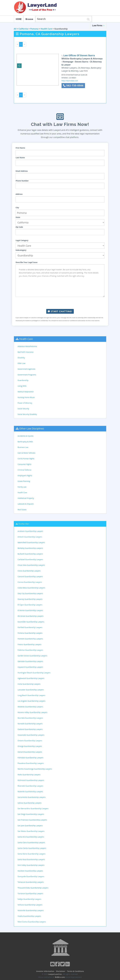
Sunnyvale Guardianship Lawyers (31, 876)
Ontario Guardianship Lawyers (30, 741)
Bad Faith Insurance (26, 352)
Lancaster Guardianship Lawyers (31, 690)
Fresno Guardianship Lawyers (30, 644)
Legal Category (22, 240)
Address (19, 194)
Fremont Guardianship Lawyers (30, 639)
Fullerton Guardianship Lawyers (30, 650)
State (18, 217)
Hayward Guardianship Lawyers (30, 667)
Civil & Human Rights (26, 459)
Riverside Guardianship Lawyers (30, 786)
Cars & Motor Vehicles (26, 453)
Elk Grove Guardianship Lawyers (31, 616)
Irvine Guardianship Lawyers (29, 684)
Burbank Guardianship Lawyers (30, 554)
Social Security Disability (27, 414)
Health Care (46, 29)
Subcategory (21, 250)
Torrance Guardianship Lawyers (30, 893)
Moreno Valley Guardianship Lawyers (33, 712)
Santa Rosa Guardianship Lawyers (31, 859)
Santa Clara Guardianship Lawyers (31, 842)
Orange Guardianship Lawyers (30, 746)
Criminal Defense (25, 470)
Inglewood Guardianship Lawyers (31, 678)
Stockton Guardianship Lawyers (30, 871)
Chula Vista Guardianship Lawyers (31, 565)
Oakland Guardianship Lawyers (30, 729)
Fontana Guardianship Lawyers (30, 633)
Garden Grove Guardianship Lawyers (32, 656)
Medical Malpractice (26, 392)
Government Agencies (26, 369)
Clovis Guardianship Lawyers (29, 571)
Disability (21, 358)
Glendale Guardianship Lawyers (30, 661)
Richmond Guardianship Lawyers (31, 780)
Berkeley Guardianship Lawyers (30, 548)
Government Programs (27, 375)
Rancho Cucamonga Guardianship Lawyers (35, 769)
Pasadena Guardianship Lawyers (31, 763)
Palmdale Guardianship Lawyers (31, 758)
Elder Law (22, 363)
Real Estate (22, 510)
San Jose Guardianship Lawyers (30, 826)
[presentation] (60, 303)
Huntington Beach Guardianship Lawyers (34, 673)
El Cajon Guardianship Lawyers (30, 605)
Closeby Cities (24, 524)
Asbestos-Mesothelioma (27, 346)
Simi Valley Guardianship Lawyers (31, 865)
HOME (19, 19)
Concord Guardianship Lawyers (30, 576)
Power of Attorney (25, 403)
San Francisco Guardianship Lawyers (32, 820)
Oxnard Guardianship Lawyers (30, 752)
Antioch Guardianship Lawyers (30, 537)
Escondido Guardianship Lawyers (31, 622)
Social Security (23, 409)
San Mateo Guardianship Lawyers (31, 831)
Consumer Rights (24, 464)
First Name (20, 148)
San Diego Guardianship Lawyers (31, 814)
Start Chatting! (60, 311)
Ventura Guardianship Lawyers (30, 905)
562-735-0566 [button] (73, 85)
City (17, 208)
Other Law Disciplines (32, 429)
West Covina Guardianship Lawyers (32, 922)
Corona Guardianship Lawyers (30, 582)
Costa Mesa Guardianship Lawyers (31, 588)
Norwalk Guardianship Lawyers (30, 724)
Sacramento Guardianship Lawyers (32, 797)
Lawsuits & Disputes (26, 504)
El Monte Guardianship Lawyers (30, 610)
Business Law (23, 447)
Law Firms (98, 26)
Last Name (20, 158)
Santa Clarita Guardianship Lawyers (32, 848)
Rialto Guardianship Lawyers (29, 775)
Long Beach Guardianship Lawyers (31, 695)
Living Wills (22, 386)
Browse (29, 19)
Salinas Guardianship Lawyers (30, 803)
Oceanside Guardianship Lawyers (31, 735)
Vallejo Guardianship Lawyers (29, 899)
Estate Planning (24, 481)
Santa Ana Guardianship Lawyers (31, 837)
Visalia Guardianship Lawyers (29, 916)
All (15, 29)
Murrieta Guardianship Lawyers (30, 718)
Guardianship (23, 380)
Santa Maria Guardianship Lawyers (32, 854)
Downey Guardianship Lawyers (30, 599)
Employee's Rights (25, 476)
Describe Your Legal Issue (27, 262)
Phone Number (22, 181)
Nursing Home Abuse (26, 397)
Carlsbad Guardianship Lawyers (30, 559)
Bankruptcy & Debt (25, 442)
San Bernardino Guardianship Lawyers (33, 809)
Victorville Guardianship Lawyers (31, 910)
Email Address (22, 171)
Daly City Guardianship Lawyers (30, 593)
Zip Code (19, 227)
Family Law (22, 487)
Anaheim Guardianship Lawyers (30, 531)
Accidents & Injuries (26, 436)
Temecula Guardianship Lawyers (31, 882)
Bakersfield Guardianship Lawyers (31, 542)
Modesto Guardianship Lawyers (30, 707)
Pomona (34, 29)
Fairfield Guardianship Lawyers (30, 627)
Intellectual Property (26, 498)
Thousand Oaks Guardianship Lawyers (33, 888)
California (23, 29)
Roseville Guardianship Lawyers (30, 792)
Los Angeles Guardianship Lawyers (32, 701)
